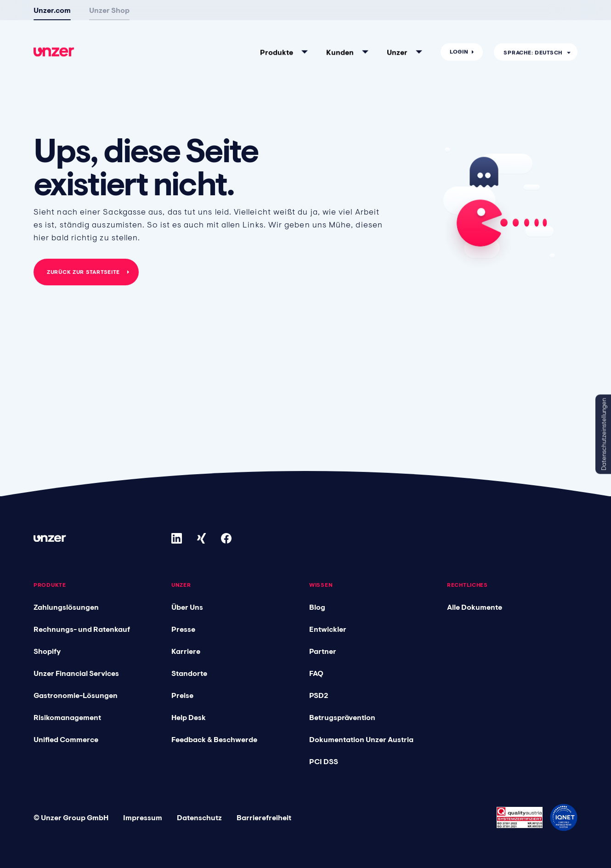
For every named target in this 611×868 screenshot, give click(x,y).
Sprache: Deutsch (533, 17)
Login (459, 17)
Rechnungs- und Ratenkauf (82, 629)
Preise (182, 695)
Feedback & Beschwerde (214, 739)
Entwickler (328, 629)
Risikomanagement (67, 717)
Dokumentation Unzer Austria (361, 739)
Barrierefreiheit (264, 817)
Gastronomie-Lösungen (76, 695)
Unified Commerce (66, 739)
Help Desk (189, 717)
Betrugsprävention (342, 717)
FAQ (316, 673)
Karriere (186, 651)
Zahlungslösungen (66, 607)
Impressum (143, 817)
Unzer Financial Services (76, 673)
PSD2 (319, 695)
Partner (323, 651)
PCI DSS (324, 761)
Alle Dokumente (475, 607)
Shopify (47, 651)
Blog (317, 607)
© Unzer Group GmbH (71, 817)
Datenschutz (199, 817)
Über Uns (187, 607)
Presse (183, 629)
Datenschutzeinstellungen (604, 434)
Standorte (189, 673)
